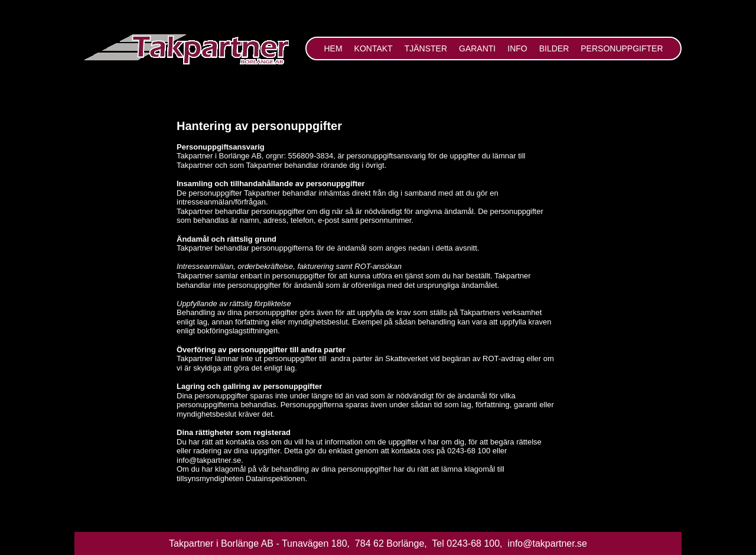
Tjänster (426, 48)
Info (517, 48)
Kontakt (374, 48)
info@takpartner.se (546, 543)
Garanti (477, 48)
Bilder (554, 48)
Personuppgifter (622, 48)
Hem (333, 48)
